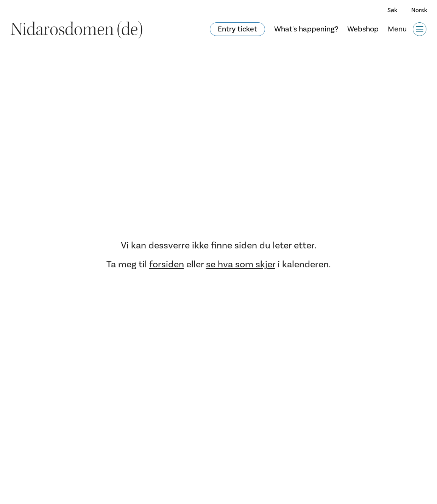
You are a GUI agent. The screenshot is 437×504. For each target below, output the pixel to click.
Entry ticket (237, 29)
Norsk (419, 10)
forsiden (167, 264)
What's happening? (306, 29)
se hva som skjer (241, 264)
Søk (392, 10)
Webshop (363, 29)
